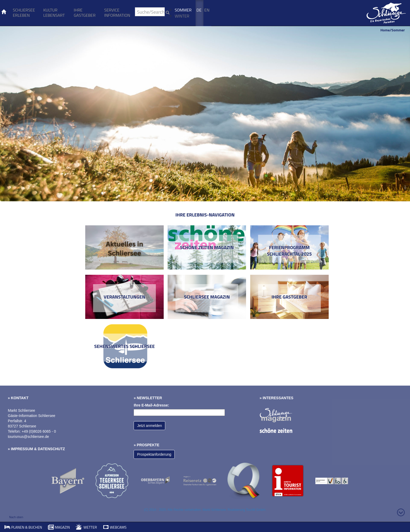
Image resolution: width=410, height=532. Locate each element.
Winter (182, 16)
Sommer (183, 10)
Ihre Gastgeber (85, 13)
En (207, 10)
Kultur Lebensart (54, 13)
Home (385, 30)
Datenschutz (51, 449)
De (199, 10)
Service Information (117, 13)
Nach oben (16, 517)
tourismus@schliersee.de (28, 437)
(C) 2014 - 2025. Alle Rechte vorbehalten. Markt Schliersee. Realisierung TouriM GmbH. (205, 510)
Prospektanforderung (154, 454)
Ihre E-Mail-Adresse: (151, 405)
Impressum (22, 449)
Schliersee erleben (24, 13)
